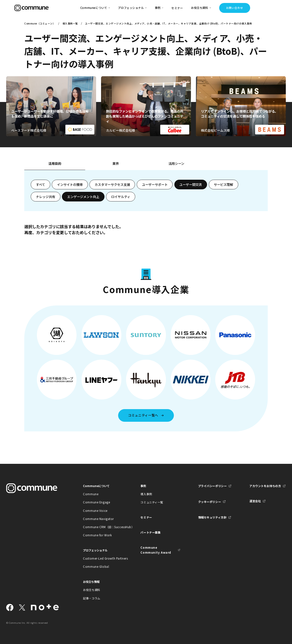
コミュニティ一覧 (152, 502)
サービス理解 (223, 185)
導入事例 (146, 494)
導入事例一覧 (70, 24)
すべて (40, 185)
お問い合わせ (235, 8)
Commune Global (96, 567)
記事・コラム (92, 598)
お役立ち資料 (92, 590)
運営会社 (255, 501)
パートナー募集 (150, 532)
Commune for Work (97, 535)
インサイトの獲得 (70, 185)
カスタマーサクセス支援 (112, 185)
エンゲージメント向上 (83, 197)
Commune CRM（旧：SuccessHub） (103, 527)
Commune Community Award (156, 550)
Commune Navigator (98, 519)
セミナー (177, 8)
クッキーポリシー (210, 502)
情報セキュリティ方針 (212, 517)
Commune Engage (96, 502)
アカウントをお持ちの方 (265, 486)
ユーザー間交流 (191, 185)
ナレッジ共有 (46, 197)
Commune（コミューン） (40, 24)
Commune (91, 494)
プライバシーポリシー (212, 486)
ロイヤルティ (121, 197)
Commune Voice (95, 511)
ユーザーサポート (155, 185)
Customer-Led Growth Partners (103, 558)
